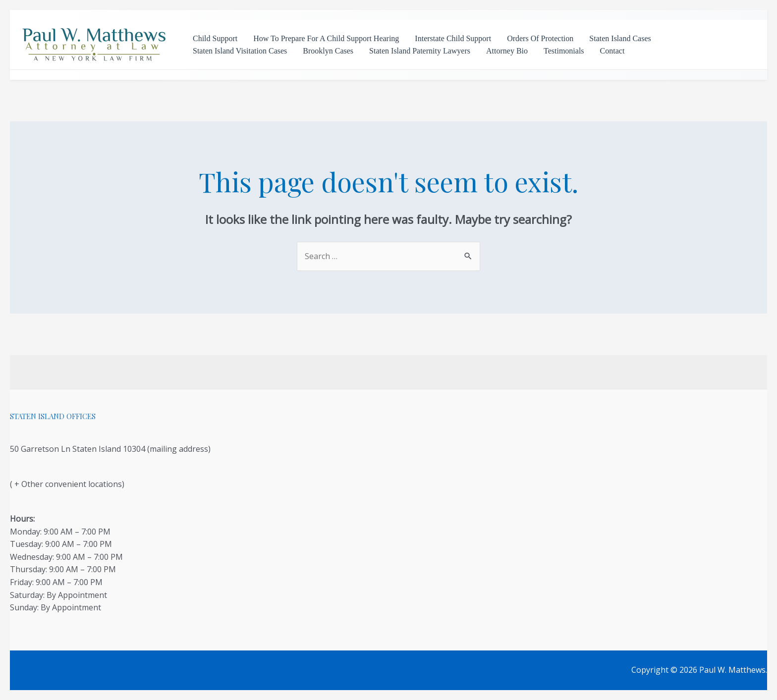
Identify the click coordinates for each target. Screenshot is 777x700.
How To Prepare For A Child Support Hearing (326, 38)
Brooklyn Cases (328, 51)
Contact (612, 51)
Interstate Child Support (453, 38)
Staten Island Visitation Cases (240, 51)
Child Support (215, 38)
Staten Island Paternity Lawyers (420, 51)
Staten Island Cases (620, 38)
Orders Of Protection (540, 38)
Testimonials (564, 51)
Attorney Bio (507, 51)
